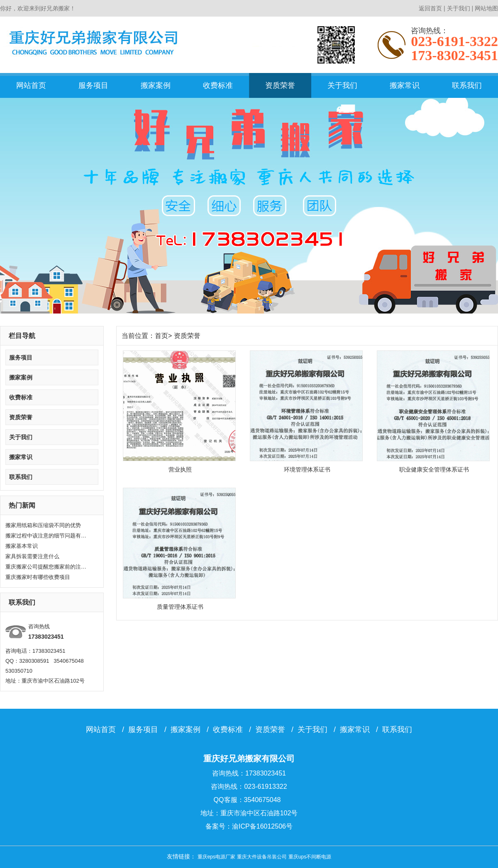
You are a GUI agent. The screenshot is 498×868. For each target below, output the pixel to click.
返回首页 (430, 8)
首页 (161, 336)
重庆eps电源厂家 (216, 857)
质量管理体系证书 (180, 607)
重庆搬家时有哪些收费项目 (38, 577)
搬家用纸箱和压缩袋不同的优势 (43, 525)
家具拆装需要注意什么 (32, 556)
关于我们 (459, 8)
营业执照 (180, 469)
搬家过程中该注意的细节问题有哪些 (47, 536)
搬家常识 (405, 85)
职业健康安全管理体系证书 (434, 469)
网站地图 (486, 8)
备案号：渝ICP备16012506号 (249, 826)
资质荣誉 (280, 85)
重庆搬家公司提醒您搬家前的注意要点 (47, 567)
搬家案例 (156, 85)
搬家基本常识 (22, 546)
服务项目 (93, 85)
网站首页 (31, 85)
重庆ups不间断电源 (310, 857)
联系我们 (467, 85)
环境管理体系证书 (307, 469)
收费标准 (218, 85)
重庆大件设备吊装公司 (262, 857)
